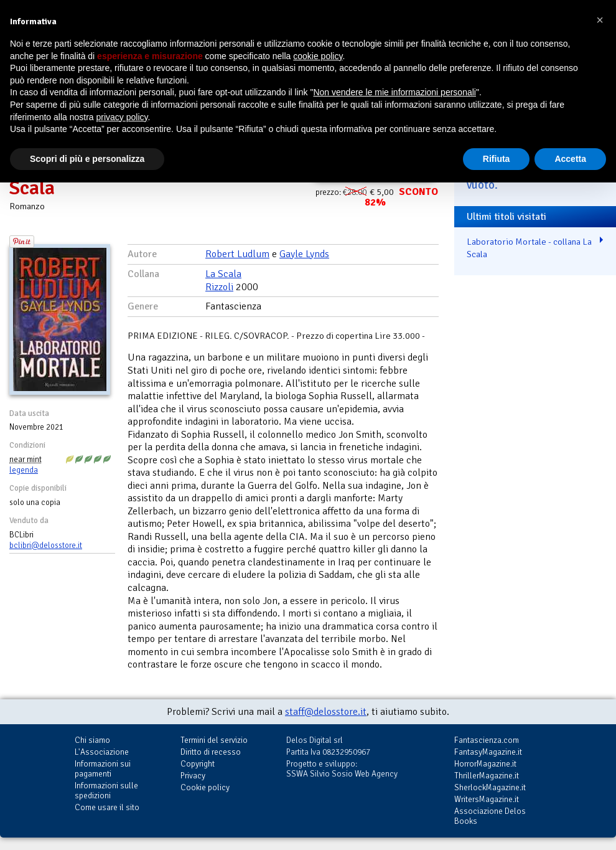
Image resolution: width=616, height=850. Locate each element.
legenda (24, 470)
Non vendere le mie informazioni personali (394, 92)
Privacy (193, 776)
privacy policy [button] (122, 117)
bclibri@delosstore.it (46, 545)
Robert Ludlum (237, 254)
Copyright (198, 764)
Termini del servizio (214, 740)
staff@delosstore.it (326, 712)
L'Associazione (102, 752)
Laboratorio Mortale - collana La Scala (529, 248)
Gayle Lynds (304, 254)
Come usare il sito (107, 807)
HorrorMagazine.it (485, 764)
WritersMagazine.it (487, 799)
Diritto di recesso (211, 752)
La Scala (223, 274)
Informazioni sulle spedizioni (106, 791)
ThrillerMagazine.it (487, 776)
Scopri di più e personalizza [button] (87, 159)
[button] (600, 20)
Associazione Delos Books (490, 816)
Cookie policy (205, 787)
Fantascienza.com (487, 740)
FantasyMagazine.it (488, 752)
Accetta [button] (570, 159)
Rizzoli (219, 287)
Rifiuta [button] (497, 159)
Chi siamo (92, 740)
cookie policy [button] (318, 56)
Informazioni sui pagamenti (103, 769)
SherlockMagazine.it (490, 787)
